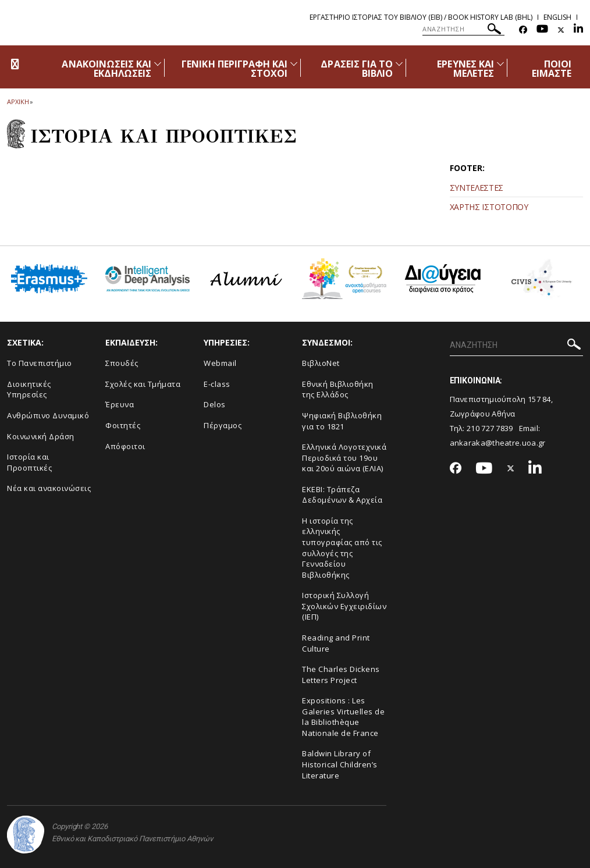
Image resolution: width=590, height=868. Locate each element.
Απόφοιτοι (125, 446)
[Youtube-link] (542, 30)
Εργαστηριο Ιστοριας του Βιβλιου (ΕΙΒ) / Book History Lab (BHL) (421, 17)
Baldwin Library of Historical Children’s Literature (340, 764)
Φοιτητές (123, 425)
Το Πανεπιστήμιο (40, 363)
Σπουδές (122, 363)
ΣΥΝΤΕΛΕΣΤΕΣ (477, 188)
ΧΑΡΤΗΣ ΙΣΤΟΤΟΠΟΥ (489, 207)
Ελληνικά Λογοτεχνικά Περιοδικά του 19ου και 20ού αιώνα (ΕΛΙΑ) (344, 458)
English (557, 17)
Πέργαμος (223, 425)
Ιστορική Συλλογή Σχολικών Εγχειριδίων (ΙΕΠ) (344, 606)
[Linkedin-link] (578, 30)
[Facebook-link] (523, 30)
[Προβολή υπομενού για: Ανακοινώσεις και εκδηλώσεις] (158, 64)
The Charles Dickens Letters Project (341, 675)
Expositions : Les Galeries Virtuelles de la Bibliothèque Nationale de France (343, 717)
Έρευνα (120, 404)
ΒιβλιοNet (321, 363)
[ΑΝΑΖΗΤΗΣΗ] (463, 29)
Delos (215, 404)
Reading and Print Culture (336, 643)
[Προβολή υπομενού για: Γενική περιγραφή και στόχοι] (294, 64)
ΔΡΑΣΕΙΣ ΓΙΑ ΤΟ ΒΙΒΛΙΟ (357, 69)
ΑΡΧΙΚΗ (18, 102)
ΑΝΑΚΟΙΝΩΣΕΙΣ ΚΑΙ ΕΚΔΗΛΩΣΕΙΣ (106, 69)
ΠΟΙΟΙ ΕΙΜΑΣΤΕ (552, 69)
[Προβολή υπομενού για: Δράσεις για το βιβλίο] (399, 64)
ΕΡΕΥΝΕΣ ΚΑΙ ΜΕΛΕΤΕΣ (465, 69)
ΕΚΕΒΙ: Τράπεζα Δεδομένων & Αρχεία (342, 495)
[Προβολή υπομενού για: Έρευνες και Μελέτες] (500, 64)
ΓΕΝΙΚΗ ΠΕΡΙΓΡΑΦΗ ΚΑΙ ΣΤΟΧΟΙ (234, 69)
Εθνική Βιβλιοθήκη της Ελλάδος (338, 389)
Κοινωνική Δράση (41, 436)
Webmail (220, 363)
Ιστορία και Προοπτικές (29, 462)
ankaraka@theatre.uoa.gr (498, 443)
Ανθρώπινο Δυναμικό (48, 415)
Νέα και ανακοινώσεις (49, 488)
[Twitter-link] (561, 30)
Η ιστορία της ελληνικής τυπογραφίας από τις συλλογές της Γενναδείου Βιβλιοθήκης (342, 548)
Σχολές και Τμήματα (143, 384)
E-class (217, 384)
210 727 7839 (490, 428)
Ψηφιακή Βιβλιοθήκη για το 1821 (342, 421)
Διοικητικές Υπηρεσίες (29, 389)
